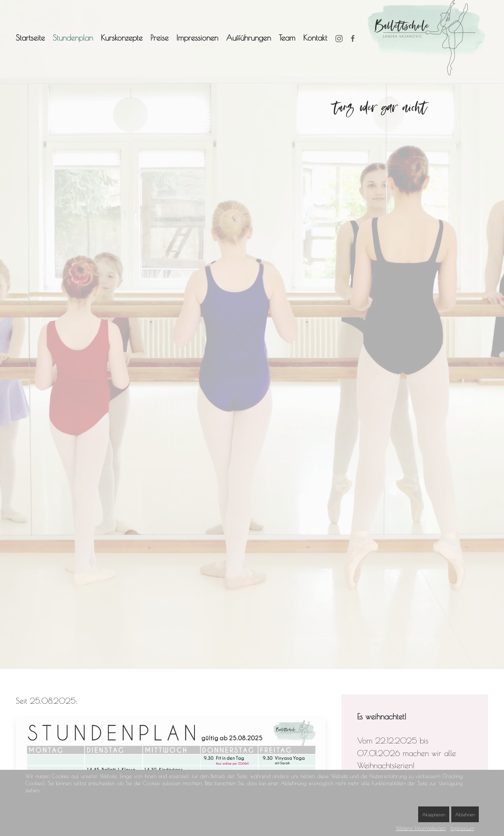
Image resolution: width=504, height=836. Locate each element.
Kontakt (315, 38)
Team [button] (287, 38)
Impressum (462, 828)
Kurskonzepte (122, 38)
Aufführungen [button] (248, 38)
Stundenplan (73, 38)
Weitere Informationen (421, 828)
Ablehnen (465, 814)
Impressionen (197, 38)
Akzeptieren (434, 814)
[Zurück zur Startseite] (428, 38)
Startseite (30, 38)
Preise (159, 38)
